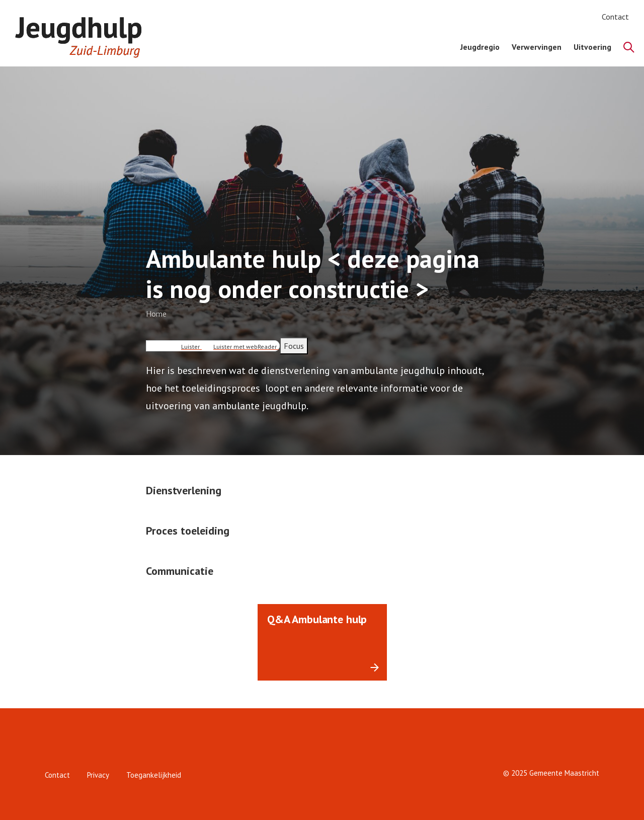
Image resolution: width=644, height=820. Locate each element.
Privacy (98, 775)
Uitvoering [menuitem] (592, 47)
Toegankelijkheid (154, 775)
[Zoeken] (629, 47)
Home (156, 314)
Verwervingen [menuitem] (537, 47)
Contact (615, 17)
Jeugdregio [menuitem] (480, 47)
